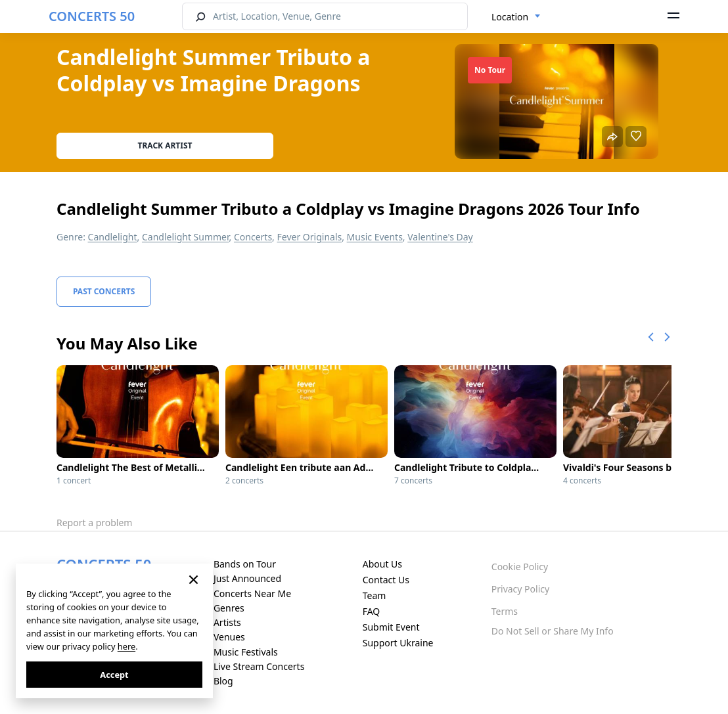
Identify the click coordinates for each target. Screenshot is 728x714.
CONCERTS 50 (92, 16)
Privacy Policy (520, 589)
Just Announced (247, 578)
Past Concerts (104, 291)
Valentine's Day (440, 237)
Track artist (165, 145)
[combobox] (516, 17)
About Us (382, 564)
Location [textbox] (510, 17)
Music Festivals (246, 652)
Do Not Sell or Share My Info (553, 631)
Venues (229, 637)
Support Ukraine (398, 643)
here (126, 646)
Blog (223, 681)
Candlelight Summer (186, 237)
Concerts (253, 237)
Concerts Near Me (252, 593)
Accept (114, 675)
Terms (505, 611)
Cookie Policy (520, 567)
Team (375, 595)
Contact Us (386, 580)
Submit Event (391, 627)
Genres (229, 608)
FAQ (372, 611)
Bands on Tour (245, 564)
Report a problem (94, 523)
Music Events (375, 237)
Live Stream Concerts (259, 666)
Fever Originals (310, 237)
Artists (227, 622)
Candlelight (113, 237)
